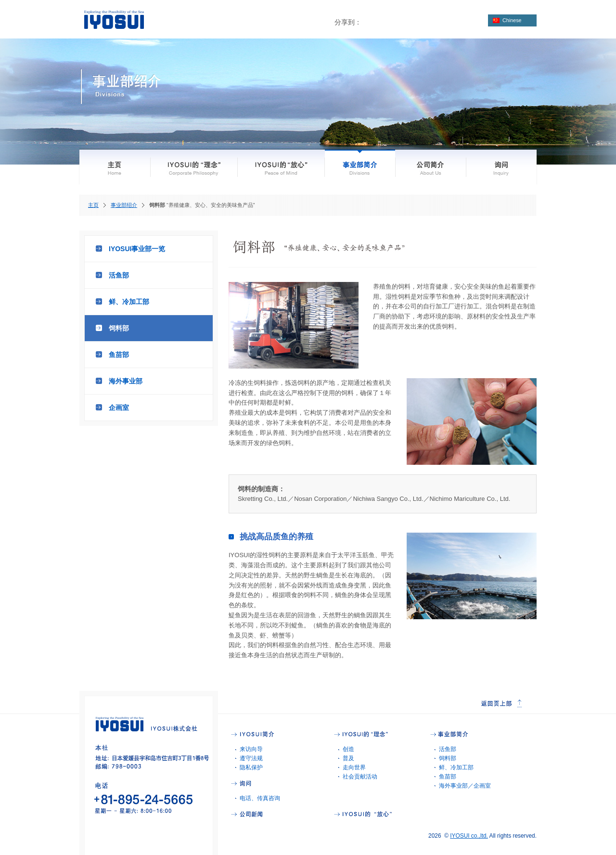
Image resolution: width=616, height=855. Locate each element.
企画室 (119, 408)
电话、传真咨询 (260, 798)
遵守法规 (251, 758)
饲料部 (119, 328)
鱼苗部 (119, 355)
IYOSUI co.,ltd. (469, 836)
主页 (93, 205)
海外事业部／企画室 (465, 786)
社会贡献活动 (360, 777)
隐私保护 (251, 767)
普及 (348, 758)
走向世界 (354, 767)
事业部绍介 (124, 205)
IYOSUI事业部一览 (137, 249)
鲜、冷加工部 (129, 302)
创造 (348, 749)
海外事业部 (126, 381)
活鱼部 (119, 275)
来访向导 (251, 749)
